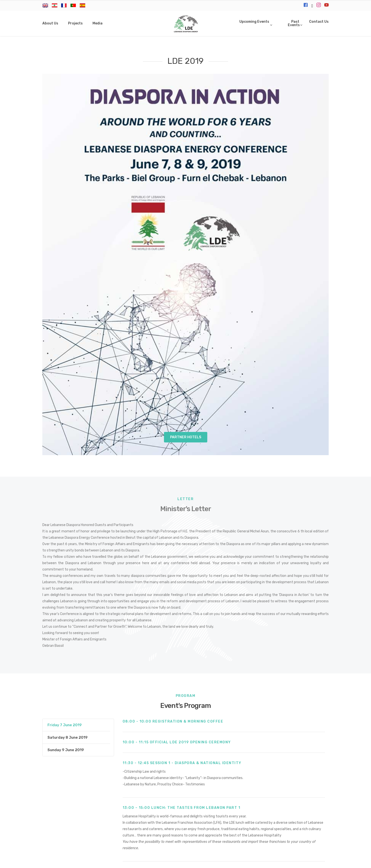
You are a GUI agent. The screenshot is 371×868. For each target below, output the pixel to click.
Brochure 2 (311, 678)
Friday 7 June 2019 (65, 350)
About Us (50, 23)
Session (189, 777)
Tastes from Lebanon (223, 777)
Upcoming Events (254, 22)
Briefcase (294, 767)
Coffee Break (261, 777)
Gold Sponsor (266, 767)
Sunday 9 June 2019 (66, 375)
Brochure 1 (263, 678)
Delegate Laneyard (99, 777)
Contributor (164, 777)
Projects (75, 23)
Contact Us (319, 22)
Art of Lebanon (170, 767)
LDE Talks (199, 767)
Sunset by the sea (134, 767)
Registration (135, 777)
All (281, 777)
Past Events (294, 23)
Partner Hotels (186, 62)
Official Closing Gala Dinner (86, 767)
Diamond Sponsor (231, 767)
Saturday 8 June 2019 (68, 363)
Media (98, 23)
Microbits (217, 861)
